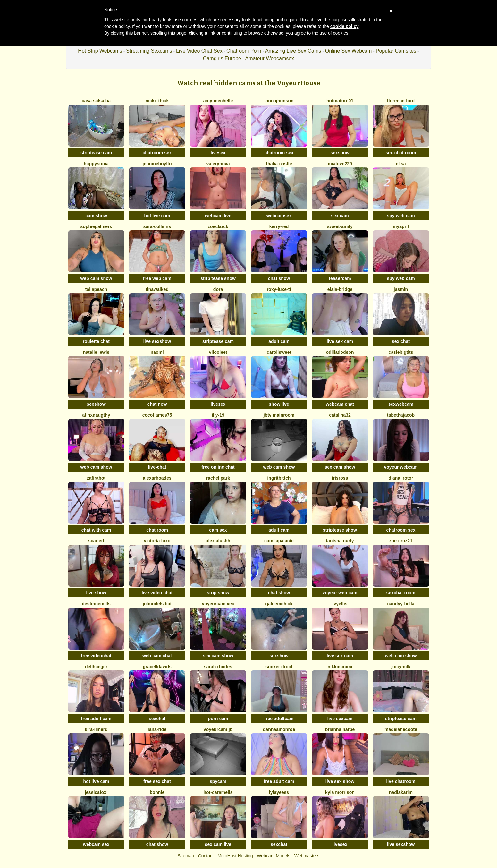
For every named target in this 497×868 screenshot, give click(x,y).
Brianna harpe (340, 729)
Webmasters (307, 856)
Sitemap (186, 856)
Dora (218, 289)
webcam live (218, 216)
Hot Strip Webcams (100, 51)
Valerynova (218, 164)
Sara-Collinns (157, 226)
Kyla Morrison (340, 792)
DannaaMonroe (279, 729)
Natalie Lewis (96, 352)
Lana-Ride (157, 729)
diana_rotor (401, 478)
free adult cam (96, 719)
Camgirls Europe (222, 59)
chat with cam (96, 530)
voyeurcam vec (218, 604)
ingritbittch (279, 478)
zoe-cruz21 (401, 541)
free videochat (96, 656)
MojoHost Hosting (235, 856)
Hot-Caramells (218, 792)
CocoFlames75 (157, 415)
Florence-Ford (401, 101)
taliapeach (96, 289)
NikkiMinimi (340, 667)
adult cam (279, 341)
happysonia (96, 164)
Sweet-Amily (340, 226)
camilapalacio (279, 541)
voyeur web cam (340, 593)
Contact (206, 856)
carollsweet (279, 352)
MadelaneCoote (401, 729)
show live (279, 404)
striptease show (340, 530)
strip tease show (218, 278)
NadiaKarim (401, 792)
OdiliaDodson (340, 352)
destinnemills (96, 604)
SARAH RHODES (218, 667)
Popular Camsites (396, 51)
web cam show (96, 278)
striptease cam (96, 153)
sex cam (340, 216)
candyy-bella (401, 604)
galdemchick (279, 604)
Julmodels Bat (157, 604)
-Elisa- (401, 164)
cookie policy (345, 26)
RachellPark (218, 478)
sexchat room (401, 593)
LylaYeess (279, 792)
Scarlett (96, 541)
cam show (96, 216)
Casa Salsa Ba (96, 101)
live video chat (157, 593)
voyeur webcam (401, 467)
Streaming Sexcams (149, 51)
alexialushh (218, 541)
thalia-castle (279, 164)
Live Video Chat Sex (199, 51)
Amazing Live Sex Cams (293, 51)
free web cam (157, 278)
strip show (218, 593)
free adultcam (279, 719)
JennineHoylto (157, 164)
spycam (218, 781)
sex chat (401, 341)
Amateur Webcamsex (270, 59)
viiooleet (218, 352)
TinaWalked (157, 289)
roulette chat (96, 341)
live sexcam (340, 719)
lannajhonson (279, 101)
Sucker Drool (279, 667)
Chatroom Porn (244, 51)
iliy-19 (218, 415)
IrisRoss (340, 478)
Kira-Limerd (96, 729)
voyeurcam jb (218, 729)
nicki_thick (157, 101)
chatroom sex (157, 153)
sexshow (340, 153)
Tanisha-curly (340, 541)
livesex (218, 153)
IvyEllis (340, 604)
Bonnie (157, 792)
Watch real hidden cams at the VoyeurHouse (249, 83)
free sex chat (157, 781)
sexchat (157, 719)
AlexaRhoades (157, 478)
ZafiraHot (96, 478)
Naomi (157, 352)
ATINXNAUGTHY (96, 415)
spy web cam (401, 216)
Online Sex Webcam (349, 51)
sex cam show (340, 467)
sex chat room (401, 153)
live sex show (340, 781)
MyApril (401, 226)
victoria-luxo (157, 541)
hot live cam (157, 216)
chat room (157, 530)
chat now (157, 404)
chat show (279, 278)
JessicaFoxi (96, 792)
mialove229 (340, 164)
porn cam (218, 719)
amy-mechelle (218, 101)
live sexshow (157, 341)
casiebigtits (401, 352)
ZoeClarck (218, 226)
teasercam (340, 278)
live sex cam (340, 341)
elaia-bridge (340, 289)
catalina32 (340, 415)
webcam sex (96, 844)
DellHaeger (96, 667)
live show (96, 593)
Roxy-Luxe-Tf (279, 289)
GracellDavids (157, 667)
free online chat (218, 467)
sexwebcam (401, 404)
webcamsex (279, 216)
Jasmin (401, 289)
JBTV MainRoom (279, 415)
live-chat (157, 467)
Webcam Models (274, 856)
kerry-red (279, 226)
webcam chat (340, 404)
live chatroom (401, 781)
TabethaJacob (401, 415)
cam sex (218, 530)
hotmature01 (340, 101)
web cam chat (157, 656)
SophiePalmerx (96, 226)
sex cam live (218, 844)
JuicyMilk (401, 667)
